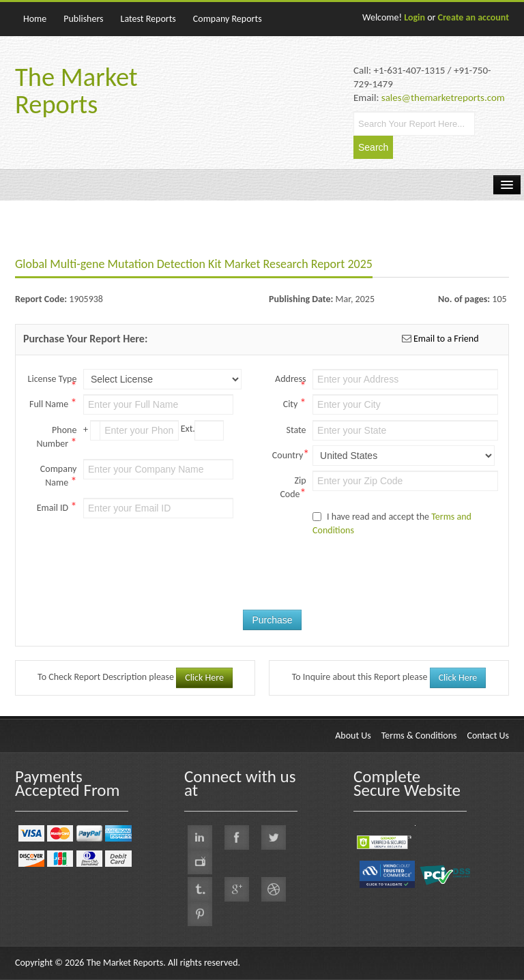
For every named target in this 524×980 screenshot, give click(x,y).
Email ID (57, 507)
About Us (353, 736)
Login (414, 17)
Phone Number (56, 437)
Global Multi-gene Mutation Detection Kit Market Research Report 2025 (194, 264)
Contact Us (488, 736)
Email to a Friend (445, 339)
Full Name (53, 403)
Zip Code (293, 488)
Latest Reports (148, 19)
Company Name (59, 476)
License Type (53, 380)
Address (290, 380)
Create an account (474, 17)
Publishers (83, 19)
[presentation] (321, 579)
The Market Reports (76, 91)
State (296, 430)
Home (35, 19)
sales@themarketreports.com (443, 98)
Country (289, 454)
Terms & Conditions (419, 736)
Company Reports (228, 19)
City (295, 403)
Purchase (272, 620)
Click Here (204, 678)
